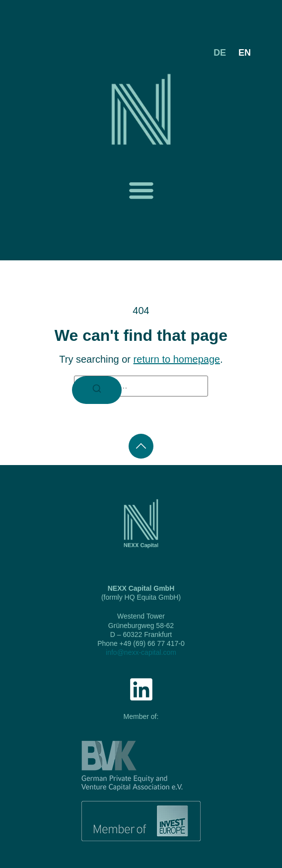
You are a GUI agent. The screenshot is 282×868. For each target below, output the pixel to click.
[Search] (97, 390)
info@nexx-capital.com (141, 652)
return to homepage (177, 359)
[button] (141, 190)
